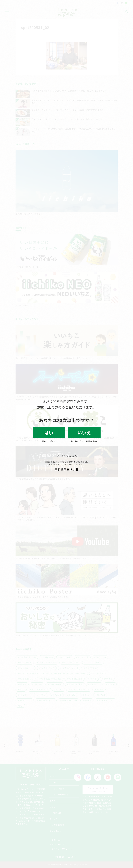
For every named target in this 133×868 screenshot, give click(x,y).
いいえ (84, 433)
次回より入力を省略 (67, 456)
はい (49, 433)
